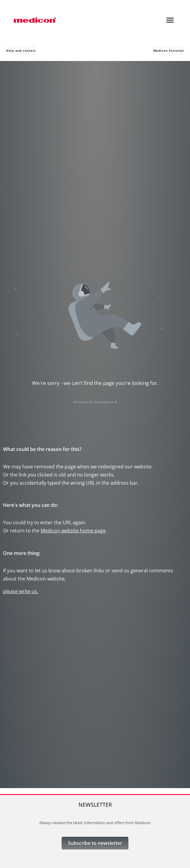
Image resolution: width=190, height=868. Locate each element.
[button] (170, 20)
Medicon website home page (73, 531)
